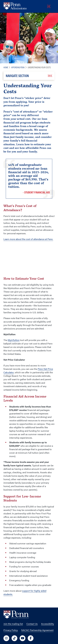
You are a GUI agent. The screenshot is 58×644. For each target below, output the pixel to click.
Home (6, 67)
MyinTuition (14, 340)
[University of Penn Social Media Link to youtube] (23, 638)
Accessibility (48, 624)
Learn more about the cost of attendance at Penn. (28, 239)
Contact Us (32, 624)
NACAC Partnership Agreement (37, 630)
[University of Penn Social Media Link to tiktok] (14, 638)
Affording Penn (18, 67)
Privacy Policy (11, 630)
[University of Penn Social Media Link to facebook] (31, 638)
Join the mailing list (13, 624)
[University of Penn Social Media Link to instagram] (6, 638)
